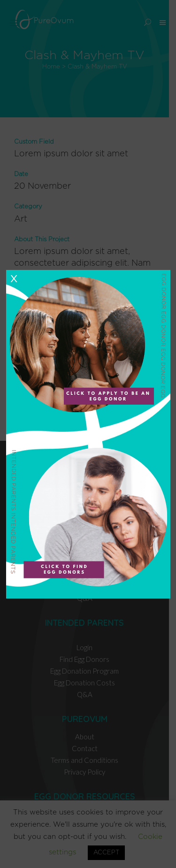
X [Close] (14, 279)
